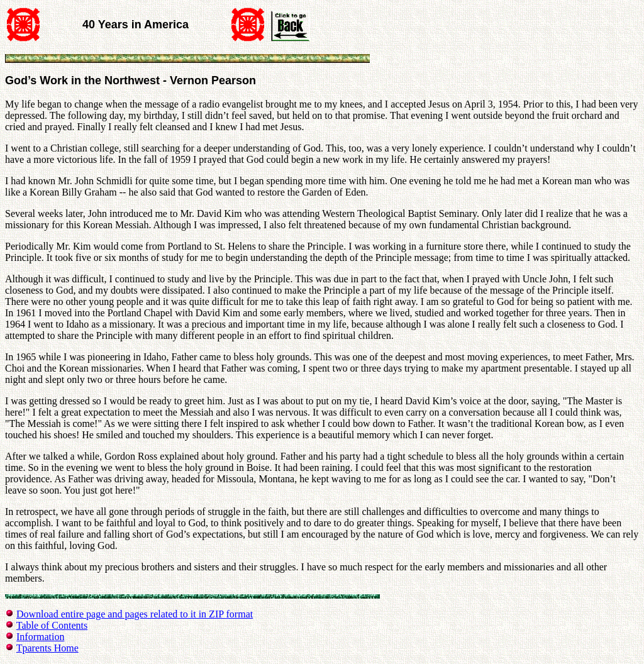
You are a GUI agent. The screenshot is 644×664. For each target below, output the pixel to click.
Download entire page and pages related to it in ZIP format (135, 614)
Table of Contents (52, 625)
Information (40, 637)
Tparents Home (47, 648)
